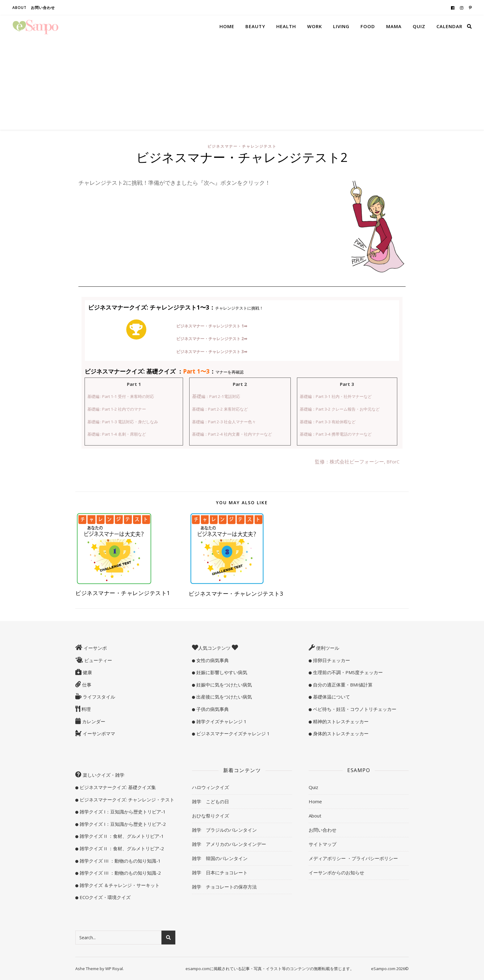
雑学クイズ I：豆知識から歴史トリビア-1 (122, 812)
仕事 (86, 685)
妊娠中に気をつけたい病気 (223, 685)
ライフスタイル (98, 697)
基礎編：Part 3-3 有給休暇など (328, 422)
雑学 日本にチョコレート (220, 872)
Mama (394, 26)
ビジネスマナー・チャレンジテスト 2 (212, 339)
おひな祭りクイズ (211, 816)
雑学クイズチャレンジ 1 (221, 721)
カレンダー (93, 721)
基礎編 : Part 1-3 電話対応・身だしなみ (123, 422)
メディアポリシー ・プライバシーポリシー (353, 858)
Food (368, 26)
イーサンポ (95, 648)
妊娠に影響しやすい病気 (221, 672)
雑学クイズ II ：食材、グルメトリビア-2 (121, 848)
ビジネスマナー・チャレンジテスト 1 (212, 326)
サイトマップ (323, 844)
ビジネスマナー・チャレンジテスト (242, 146)
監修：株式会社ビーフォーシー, (351, 462)
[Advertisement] (242, 83)
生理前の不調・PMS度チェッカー (347, 672)
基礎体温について (331, 697)
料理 (86, 709)
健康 (87, 672)
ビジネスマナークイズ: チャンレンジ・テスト (126, 800)
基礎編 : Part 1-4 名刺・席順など (117, 434)
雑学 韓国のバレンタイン (220, 858)
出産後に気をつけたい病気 (223, 697)
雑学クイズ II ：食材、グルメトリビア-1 (121, 836)
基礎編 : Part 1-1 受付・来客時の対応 (121, 396)
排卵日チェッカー (331, 660)
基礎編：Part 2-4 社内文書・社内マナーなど (232, 434)
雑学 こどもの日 (211, 801)
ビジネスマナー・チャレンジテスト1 (123, 593)
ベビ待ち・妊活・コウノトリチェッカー (354, 709)
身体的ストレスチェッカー (340, 733)
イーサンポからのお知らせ (336, 872)
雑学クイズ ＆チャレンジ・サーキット (119, 885)
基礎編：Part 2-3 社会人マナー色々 (224, 422)
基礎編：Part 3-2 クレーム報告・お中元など (340, 409)
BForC (393, 462)
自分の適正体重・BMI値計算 (342, 685)
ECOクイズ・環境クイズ (104, 897)
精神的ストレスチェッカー (340, 721)
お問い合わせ (43, 8)
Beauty (255, 26)
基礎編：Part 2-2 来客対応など (220, 409)
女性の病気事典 (212, 660)
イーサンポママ (98, 733)
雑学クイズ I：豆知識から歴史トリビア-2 (122, 824)
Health (286, 26)
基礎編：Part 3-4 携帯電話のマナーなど (336, 434)
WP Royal (114, 969)
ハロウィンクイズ (211, 787)
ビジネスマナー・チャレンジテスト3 (236, 593)
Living (341, 26)
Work (315, 26)
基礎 (216, 396)
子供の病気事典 (212, 709)
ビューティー (98, 660)
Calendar (449, 26)
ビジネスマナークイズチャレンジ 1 (232, 733)
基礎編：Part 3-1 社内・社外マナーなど (336, 396)
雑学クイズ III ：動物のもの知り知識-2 (120, 873)
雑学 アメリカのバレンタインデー (229, 844)
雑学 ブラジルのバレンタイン (224, 830)
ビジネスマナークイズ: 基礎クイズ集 (117, 787)
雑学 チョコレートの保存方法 (224, 887)
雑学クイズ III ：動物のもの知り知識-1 (120, 861)
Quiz (419, 26)
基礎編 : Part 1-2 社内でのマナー (117, 409)
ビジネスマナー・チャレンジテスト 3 (212, 352)
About (19, 8)
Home (227, 26)
